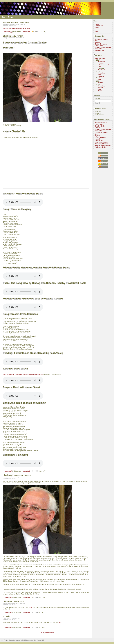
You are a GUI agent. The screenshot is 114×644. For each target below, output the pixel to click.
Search (97, 96)
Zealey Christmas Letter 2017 (101, 45)
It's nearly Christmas (102, 144)
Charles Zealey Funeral (100, 127)
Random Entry (99, 36)
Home (97, 24)
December (101, 62)
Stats (97, 27)
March (100, 91)
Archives (97, 55)
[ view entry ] (7, 32)
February (101, 76)
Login (97, 31)
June (99, 75)
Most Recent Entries (102, 120)
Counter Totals (100, 108)
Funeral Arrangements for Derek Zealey (103, 146)
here (31, 607)
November (101, 70)
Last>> (52, 633)
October (100, 83)
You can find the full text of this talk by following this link (23, 374)
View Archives (100, 58)
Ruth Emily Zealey (101, 142)
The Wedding (100, 50)
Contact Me (99, 26)
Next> (47, 633)
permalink (27, 32)
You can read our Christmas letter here (16, 28)
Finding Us (99, 141)
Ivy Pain (98, 42)
